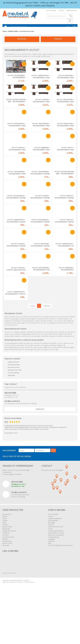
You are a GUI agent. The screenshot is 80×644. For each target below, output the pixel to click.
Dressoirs (6, 575)
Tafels (4, 562)
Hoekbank (6, 572)
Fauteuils (5, 564)
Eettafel (5, 579)
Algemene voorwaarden (56, 575)
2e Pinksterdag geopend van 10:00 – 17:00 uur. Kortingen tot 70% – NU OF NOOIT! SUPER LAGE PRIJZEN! (40, 4)
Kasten (5, 558)
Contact (40, 449)
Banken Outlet (7, 583)
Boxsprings (6, 568)
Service (50, 568)
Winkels (61, 11)
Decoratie (6, 585)
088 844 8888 (10, 432)
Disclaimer (20, 622)
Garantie (51, 564)
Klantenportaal (72, 11)
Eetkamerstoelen (8, 577)
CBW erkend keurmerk (56, 566)
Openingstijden (53, 560)
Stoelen (5, 560)
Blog (50, 583)
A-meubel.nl (26, 620)
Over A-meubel (51, 11)
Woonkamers (7, 554)
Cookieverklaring (54, 577)
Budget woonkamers (9, 570)
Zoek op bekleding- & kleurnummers (60, 585)
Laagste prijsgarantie (55, 558)
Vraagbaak (52, 579)
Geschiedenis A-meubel (56, 572)
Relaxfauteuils (7, 581)
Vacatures (51, 581)
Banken (5, 556)
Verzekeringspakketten (56, 570)
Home (5, 32)
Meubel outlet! (13, 32)
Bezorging (51, 562)
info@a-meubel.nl (12, 441)
